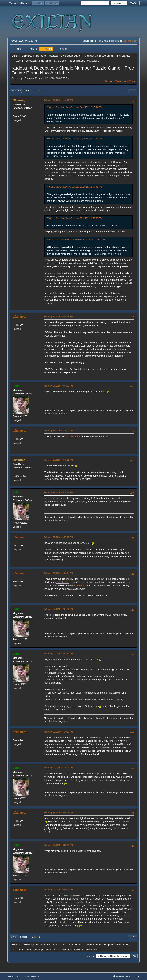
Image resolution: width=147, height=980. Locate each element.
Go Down (16, 91)
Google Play (63, 582)
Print (133, 91)
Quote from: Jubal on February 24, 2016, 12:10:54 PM (76, 107)
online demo (80, 585)
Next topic (130, 81)
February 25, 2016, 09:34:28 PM (58, 492)
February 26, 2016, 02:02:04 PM (58, 573)
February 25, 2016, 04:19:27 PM (58, 431)
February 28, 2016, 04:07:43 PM (58, 654)
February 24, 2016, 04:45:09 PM (58, 316)
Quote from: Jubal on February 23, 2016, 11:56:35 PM (76, 218)
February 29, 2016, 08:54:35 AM (58, 812)
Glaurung (19, 100)
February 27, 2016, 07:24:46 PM (58, 609)
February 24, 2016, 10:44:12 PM (58, 386)
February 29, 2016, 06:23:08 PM (58, 845)
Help (112, 976)
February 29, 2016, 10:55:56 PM (58, 890)
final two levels (72, 436)
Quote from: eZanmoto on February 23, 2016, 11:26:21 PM (78, 240)
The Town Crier (130, 41)
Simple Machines (32, 976)
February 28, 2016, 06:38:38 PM (58, 768)
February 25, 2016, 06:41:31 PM (58, 460)
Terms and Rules (123, 976)
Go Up (14, 937)
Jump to (91, 956)
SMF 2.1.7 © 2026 (15, 976)
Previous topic (113, 81)
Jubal (16, 386)
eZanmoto (20, 317)
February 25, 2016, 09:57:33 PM (58, 537)
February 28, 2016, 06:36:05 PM (58, 732)
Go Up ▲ (136, 976)
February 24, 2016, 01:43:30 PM (58, 100)
